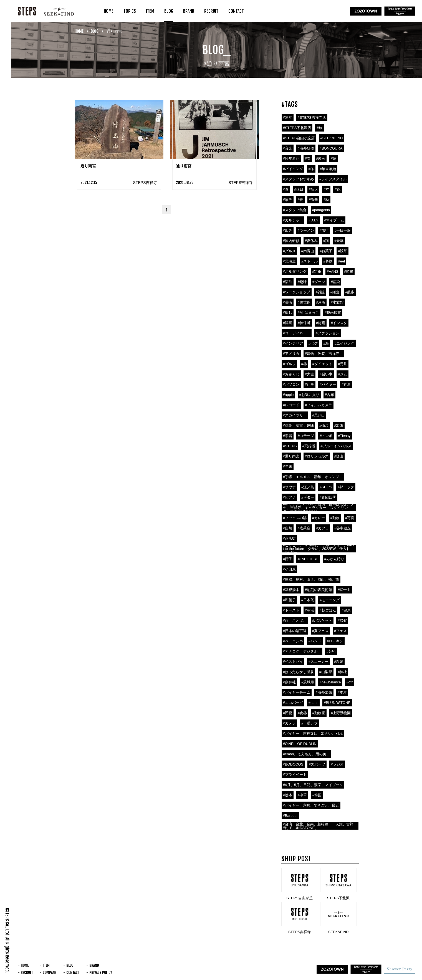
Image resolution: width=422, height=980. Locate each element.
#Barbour (290, 816)
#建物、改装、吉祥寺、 (324, 354)
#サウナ (289, 487)
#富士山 (344, 590)
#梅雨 (321, 323)
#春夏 (346, 384)
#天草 (339, 241)
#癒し (288, 313)
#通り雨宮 (291, 456)
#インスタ (339, 323)
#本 (326, 189)
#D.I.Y (314, 220)
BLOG (95, 31)
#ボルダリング (295, 271)
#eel (341, 261)
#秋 (326, 200)
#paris (313, 703)
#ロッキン (335, 641)
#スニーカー (319, 662)
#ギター (308, 497)
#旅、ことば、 (295, 621)
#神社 (342, 672)
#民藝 (288, 713)
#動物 (335, 518)
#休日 (299, 189)
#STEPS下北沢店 (297, 128)
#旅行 (324, 230)
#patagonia (321, 210)
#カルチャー (293, 220)
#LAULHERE (308, 559)
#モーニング (330, 600)
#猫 (326, 241)
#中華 (302, 795)
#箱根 (349, 271)
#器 (304, 364)
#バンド (315, 641)
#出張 (339, 425)
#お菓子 (326, 251)
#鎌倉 (335, 292)
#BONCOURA (331, 148)
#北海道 (289, 261)
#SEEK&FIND (331, 138)
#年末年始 (328, 169)
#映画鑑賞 (333, 313)
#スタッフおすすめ (298, 179)
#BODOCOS (293, 764)
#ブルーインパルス (336, 446)
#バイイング (293, 169)
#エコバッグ (293, 703)
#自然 (288, 528)
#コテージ (306, 436)
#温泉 (339, 662)
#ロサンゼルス (317, 456)
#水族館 (337, 302)
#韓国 (317, 795)
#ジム (343, 374)
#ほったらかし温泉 (298, 672)
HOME (79, 31)
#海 (326, 343)
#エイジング (344, 343)
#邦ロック (346, 487)
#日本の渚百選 (295, 631)
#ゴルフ (289, 364)
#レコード (291, 405)
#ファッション (328, 333)
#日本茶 (308, 600)
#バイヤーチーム (297, 692)
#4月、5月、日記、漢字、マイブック (313, 785)
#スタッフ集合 (295, 210)
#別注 (288, 118)
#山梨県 (326, 672)
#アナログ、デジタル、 (302, 651)
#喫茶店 (304, 528)
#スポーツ (317, 764)
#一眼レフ (309, 723)
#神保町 (304, 323)
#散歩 (350, 292)
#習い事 (326, 374)
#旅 (319, 128)
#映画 (321, 159)
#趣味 (302, 282)
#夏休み (311, 241)
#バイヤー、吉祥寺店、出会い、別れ (313, 733)
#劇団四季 (328, 497)
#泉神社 (289, 682)
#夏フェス (320, 631)
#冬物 (328, 261)
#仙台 (324, 425)
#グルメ (289, 251)
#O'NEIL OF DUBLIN (300, 744)
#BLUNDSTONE (337, 703)
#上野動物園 (341, 713)
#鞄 (337, 189)
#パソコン (291, 384)
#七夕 (313, 343)
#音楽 (288, 148)
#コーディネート (297, 333)
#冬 (311, 169)
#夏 (300, 200)
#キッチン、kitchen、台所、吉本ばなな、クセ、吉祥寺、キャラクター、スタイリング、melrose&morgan (319, 508)
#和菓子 (289, 600)
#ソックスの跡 (295, 518)
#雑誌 (320, 292)
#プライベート (295, 775)
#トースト (291, 610)
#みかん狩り (334, 559)
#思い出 (319, 415)
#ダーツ (319, 282)
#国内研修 (291, 241)
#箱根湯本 (291, 590)
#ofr (350, 682)
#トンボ (326, 436)
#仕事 (309, 384)
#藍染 (335, 282)
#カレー (319, 518)
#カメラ (289, 723)
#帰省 (342, 621)
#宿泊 (288, 282)
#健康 (346, 610)
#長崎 (288, 302)
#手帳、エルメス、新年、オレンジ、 (313, 477)
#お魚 (321, 302)
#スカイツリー (295, 415)
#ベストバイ (293, 662)
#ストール (309, 261)
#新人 (313, 189)
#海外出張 (324, 692)
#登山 (339, 456)
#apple (288, 395)
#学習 (288, 436)
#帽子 (288, 559)
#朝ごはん (328, 610)
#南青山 (308, 251)
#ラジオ (337, 764)
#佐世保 (304, 302)
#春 (308, 159)
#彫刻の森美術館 (319, 590)
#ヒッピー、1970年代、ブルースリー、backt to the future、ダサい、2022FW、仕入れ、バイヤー (319, 549)
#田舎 (288, 230)
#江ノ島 (308, 487)
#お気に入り (309, 395)
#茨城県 (308, 682)
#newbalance (330, 682)
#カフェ (322, 528)
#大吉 (309, 374)
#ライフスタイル (333, 179)
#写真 (350, 518)
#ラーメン (306, 230)
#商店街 (289, 538)
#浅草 (343, 251)
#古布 (329, 395)
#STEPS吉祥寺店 (312, 118)
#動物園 (319, 713)
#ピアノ (289, 497)
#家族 (288, 200)
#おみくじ (291, 374)
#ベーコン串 (293, 641)
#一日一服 (343, 230)
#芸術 (331, 651)
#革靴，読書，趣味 (298, 425)
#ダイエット (322, 364)
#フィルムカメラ (319, 405)
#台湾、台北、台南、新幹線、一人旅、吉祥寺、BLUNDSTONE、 (318, 826)
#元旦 (343, 364)
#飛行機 (309, 446)
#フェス (340, 631)
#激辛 (313, 200)
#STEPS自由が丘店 (299, 138)
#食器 (302, 713)
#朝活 (309, 610)
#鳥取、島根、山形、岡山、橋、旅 (311, 579)
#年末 (288, 467)
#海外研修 (306, 148)
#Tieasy (344, 436)
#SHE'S (326, 487)
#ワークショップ (297, 292)
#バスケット (322, 621)
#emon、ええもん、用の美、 (307, 754)
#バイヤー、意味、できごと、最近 (311, 805)
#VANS (333, 271)
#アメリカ (291, 354)
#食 (286, 189)
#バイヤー (328, 384)
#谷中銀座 (343, 528)
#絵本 (288, 795)
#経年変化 (291, 159)
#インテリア (293, 343)
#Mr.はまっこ (308, 313)
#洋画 (288, 323)
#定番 (317, 271)
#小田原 (289, 569)
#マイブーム (334, 220)
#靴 (333, 159)
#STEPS (290, 446)
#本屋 (342, 692)
